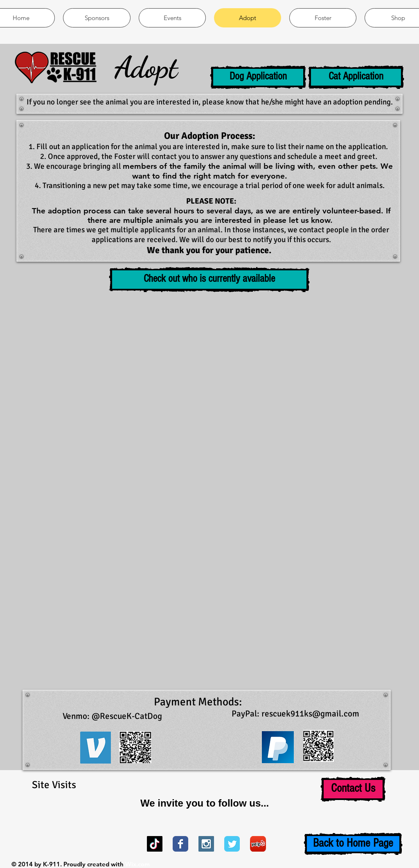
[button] (209, 280)
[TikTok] (155, 844)
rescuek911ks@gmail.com (310, 714)
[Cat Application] (356, 77)
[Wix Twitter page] (232, 844)
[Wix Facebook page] (180, 844)
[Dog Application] (258, 77)
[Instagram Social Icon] (206, 844)
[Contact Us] (353, 789)
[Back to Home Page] (353, 844)
